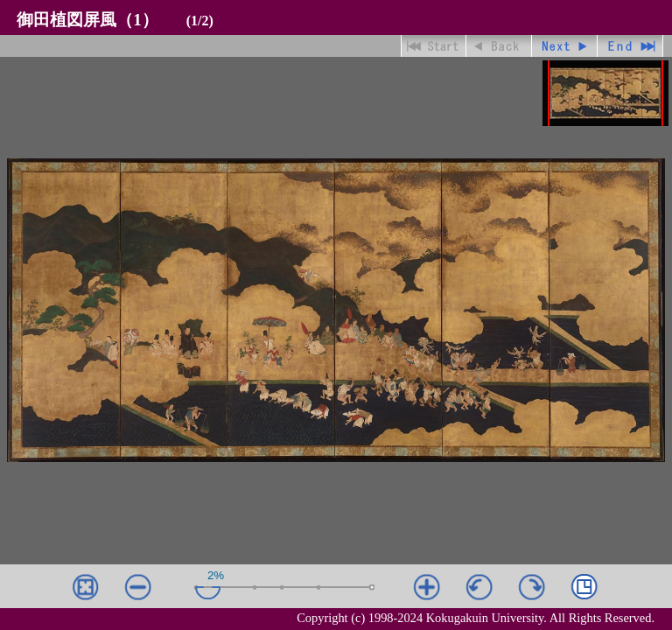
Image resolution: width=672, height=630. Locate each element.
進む (565, 46)
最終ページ (630, 46)
